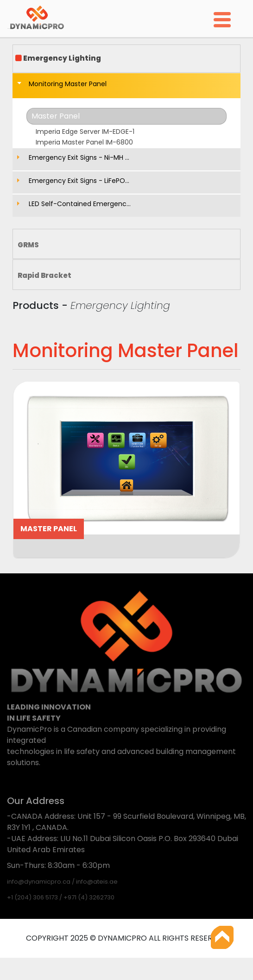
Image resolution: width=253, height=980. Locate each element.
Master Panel (56, 116)
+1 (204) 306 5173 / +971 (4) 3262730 (61, 897)
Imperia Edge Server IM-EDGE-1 (85, 132)
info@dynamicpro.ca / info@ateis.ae (62, 882)
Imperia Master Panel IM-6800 (84, 142)
